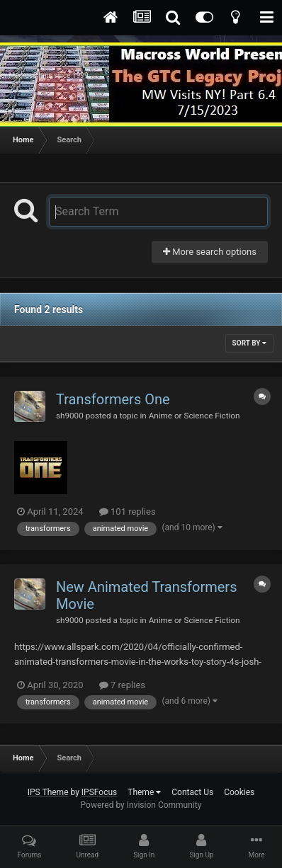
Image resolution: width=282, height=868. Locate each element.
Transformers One (113, 399)
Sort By (249, 343)
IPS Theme (48, 792)
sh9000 (70, 416)
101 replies (128, 512)
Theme (144, 792)
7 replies (122, 685)
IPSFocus (99, 792)
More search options (210, 252)
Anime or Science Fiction (194, 416)
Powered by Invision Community (141, 805)
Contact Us (192, 792)
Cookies (239, 792)
